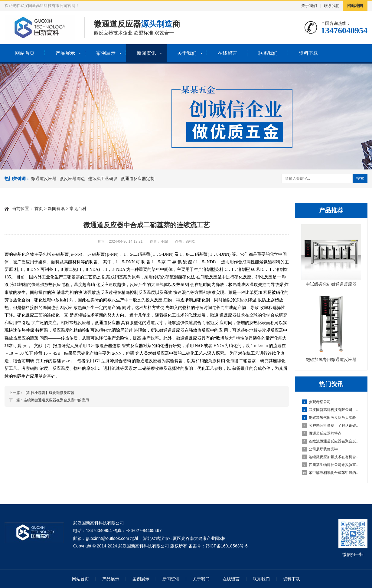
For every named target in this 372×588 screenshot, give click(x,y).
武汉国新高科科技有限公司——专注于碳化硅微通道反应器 (331, 410)
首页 (39, 209)
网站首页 (25, 53)
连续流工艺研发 (103, 179)
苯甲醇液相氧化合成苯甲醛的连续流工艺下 (331, 473)
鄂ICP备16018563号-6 (227, 546)
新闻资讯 (146, 53)
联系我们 (332, 6)
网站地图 (355, 6)
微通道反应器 (44, 179)
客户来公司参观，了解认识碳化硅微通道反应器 (331, 425)
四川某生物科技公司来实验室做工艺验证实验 (331, 465)
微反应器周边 (72, 179)
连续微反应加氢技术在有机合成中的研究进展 (331, 457)
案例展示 (106, 53)
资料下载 (308, 53)
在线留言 (227, 53)
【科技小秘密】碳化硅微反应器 (49, 393)
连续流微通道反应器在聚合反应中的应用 (331, 441)
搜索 (360, 178)
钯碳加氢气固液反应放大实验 (329, 418)
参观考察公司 (316, 402)
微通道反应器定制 (138, 179)
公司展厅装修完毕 (320, 449)
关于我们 (309, 6)
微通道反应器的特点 (322, 433)
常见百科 (78, 209)
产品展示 (65, 53)
